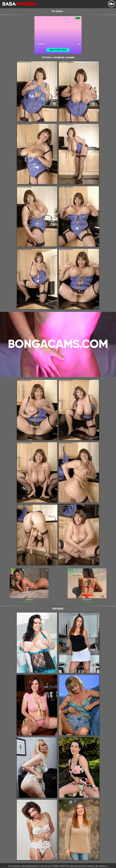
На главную (57, 11)
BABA (19, 4)
